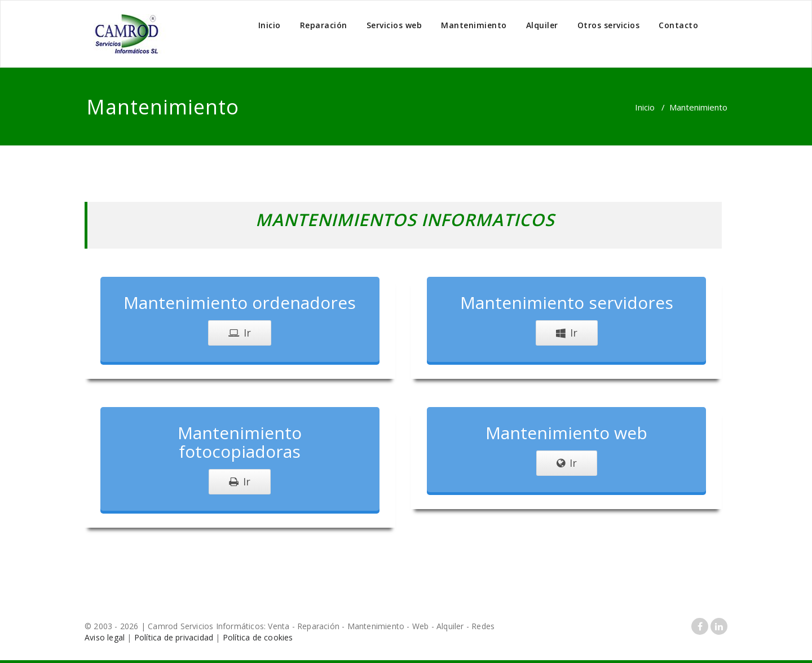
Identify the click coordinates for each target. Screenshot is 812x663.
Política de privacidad (174, 637)
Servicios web (394, 25)
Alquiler (542, 25)
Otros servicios (609, 25)
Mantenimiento (474, 25)
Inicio (270, 25)
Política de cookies (258, 637)
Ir (240, 333)
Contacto (678, 25)
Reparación (324, 25)
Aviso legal (105, 637)
